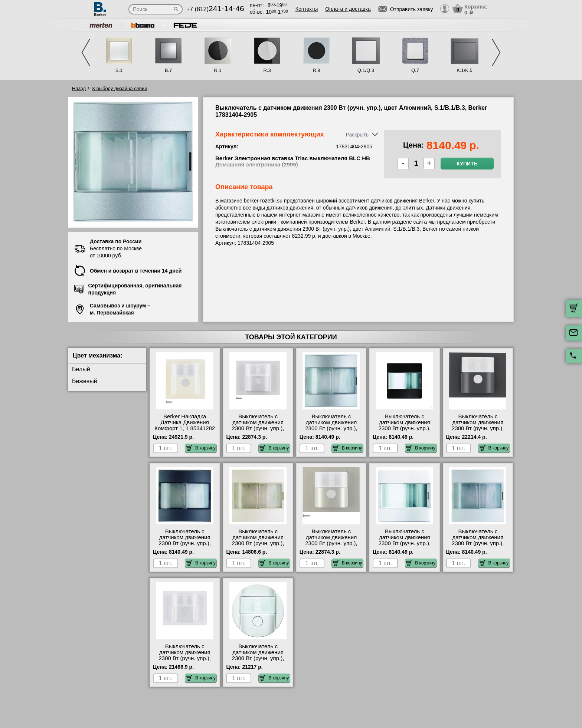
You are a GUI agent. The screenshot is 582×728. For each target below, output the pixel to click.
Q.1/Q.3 (366, 70)
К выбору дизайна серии (120, 88)
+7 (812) (215, 9)
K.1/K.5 (465, 70)
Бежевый (85, 381)
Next (496, 52)
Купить (467, 164)
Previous (86, 52)
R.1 (218, 70)
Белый (81, 369)
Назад (79, 88)
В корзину (201, 448)
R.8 (316, 70)
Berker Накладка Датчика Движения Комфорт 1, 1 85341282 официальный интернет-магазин (185, 428)
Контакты (307, 9)
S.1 (119, 70)
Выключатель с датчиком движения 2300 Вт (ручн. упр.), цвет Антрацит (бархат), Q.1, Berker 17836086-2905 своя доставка (405, 431)
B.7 (169, 70)
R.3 (267, 70)
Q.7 (415, 70)
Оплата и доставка (348, 9)
